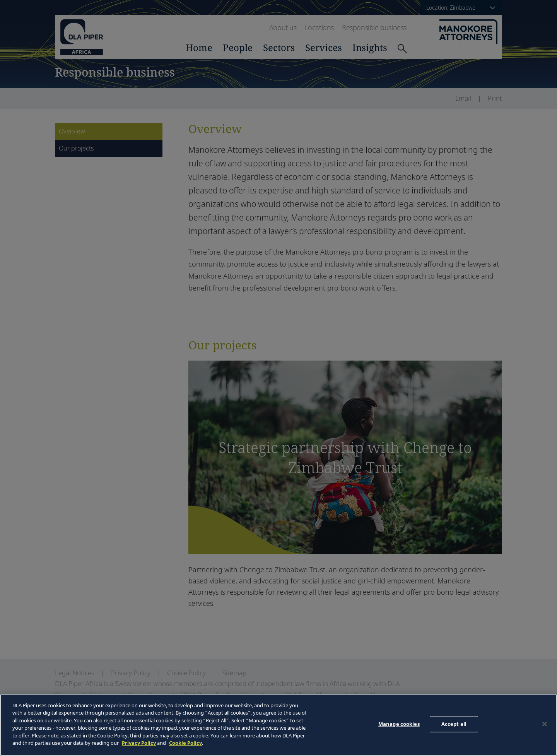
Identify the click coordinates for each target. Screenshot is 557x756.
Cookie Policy (185, 743)
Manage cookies (399, 724)
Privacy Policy (139, 743)
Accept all (454, 724)
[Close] (545, 724)
